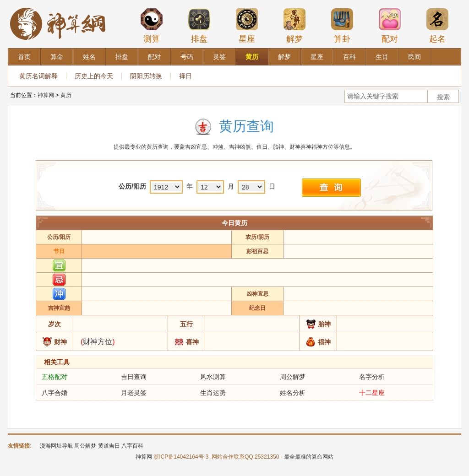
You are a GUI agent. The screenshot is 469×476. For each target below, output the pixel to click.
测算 (152, 26)
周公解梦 (293, 377)
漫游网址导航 (56, 446)
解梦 (294, 26)
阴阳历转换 (146, 76)
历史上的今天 (94, 76)
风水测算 (213, 377)
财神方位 (98, 342)
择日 (185, 76)
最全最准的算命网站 (309, 457)
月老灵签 (134, 393)
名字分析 (372, 377)
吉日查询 (134, 377)
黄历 (66, 95)
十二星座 (372, 393)
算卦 (342, 26)
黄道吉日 (109, 446)
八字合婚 (55, 393)
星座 (247, 26)
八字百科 (132, 446)
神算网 (46, 95)
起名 (437, 26)
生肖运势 (213, 393)
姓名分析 (293, 393)
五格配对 (55, 377)
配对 (390, 26)
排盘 (199, 26)
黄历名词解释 (38, 76)
